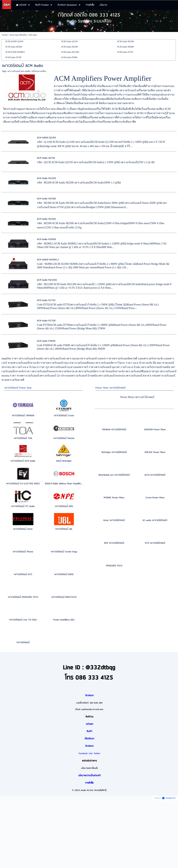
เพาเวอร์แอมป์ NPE (64, 506)
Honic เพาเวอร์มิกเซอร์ (114, 520)
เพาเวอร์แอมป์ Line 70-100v (23, 620)
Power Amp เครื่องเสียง (18, 35)
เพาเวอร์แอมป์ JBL (64, 529)
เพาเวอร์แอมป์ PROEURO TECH (23, 597)
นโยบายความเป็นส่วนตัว (89, 776)
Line (91, 754)
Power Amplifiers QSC (64, 620)
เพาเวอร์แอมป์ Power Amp (18, 388)
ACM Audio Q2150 (46, 158)
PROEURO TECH (114, 566)
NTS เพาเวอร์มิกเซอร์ (155, 543)
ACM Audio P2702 (46, 300)
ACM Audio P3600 (46, 341)
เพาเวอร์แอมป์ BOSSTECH (64, 597)
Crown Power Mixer (155, 498)
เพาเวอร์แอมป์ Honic (23, 529)
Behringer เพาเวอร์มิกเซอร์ (114, 452)
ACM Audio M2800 (46, 239)
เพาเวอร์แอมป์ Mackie (64, 438)
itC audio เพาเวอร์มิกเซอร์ (155, 520)
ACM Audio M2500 (46, 219)
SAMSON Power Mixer (155, 430)
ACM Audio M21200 (47, 280)
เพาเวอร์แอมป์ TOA (23, 438)
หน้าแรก (5, 35)
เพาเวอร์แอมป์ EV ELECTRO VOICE (23, 484)
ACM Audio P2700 (46, 321)
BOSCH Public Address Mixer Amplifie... (64, 484)
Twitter (97, 754)
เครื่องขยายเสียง (39, 71)
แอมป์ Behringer (64, 461)
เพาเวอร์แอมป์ (23, 642)
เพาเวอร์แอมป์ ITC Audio (23, 506)
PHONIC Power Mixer (114, 498)
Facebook (83, 754)
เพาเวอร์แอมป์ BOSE (64, 574)
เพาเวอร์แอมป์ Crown (64, 416)
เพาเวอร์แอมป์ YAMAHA (23, 416)
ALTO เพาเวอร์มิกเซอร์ (155, 475)
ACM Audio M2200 (46, 178)
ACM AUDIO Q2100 (46, 138)
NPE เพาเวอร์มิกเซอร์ (114, 543)
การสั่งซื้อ (89, 783)
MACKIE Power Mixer (155, 452)
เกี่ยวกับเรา (89, 739)
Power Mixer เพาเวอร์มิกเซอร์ (110, 388)
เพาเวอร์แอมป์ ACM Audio (23, 461)
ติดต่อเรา (89, 696)
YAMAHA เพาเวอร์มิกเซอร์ (114, 430)
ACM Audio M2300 (46, 199)
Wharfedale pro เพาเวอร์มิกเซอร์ (114, 475)
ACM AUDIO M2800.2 (48, 260)
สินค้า (89, 731)
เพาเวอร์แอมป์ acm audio (19, 71)
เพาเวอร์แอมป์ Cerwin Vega (64, 552)
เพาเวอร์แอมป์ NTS (23, 574)
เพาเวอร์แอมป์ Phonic (23, 552)
